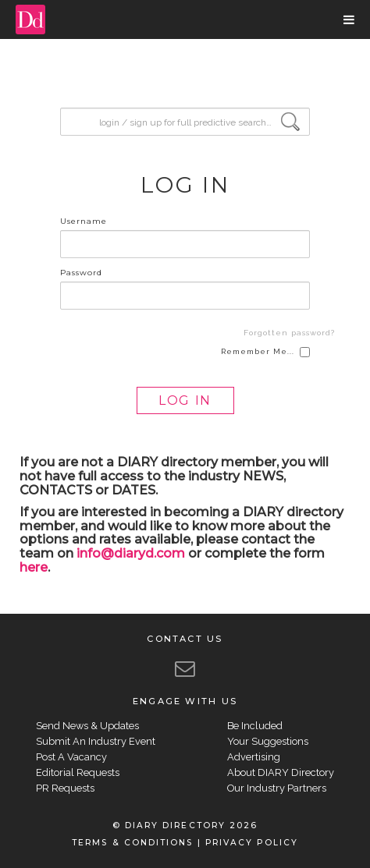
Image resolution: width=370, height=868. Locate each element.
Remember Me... (265, 352)
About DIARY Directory (281, 772)
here (34, 567)
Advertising (254, 757)
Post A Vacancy (71, 757)
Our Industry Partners (277, 788)
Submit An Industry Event (96, 741)
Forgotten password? (289, 333)
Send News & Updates (87, 726)
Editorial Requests (78, 772)
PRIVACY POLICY (252, 843)
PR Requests (65, 788)
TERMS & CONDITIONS (132, 843)
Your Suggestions (268, 741)
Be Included (255, 726)
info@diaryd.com (131, 553)
